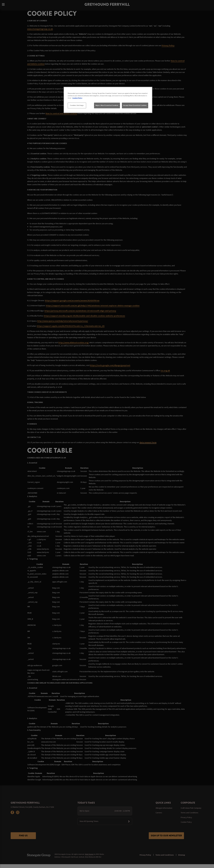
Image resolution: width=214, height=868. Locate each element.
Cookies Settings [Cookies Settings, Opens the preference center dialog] (77, 105)
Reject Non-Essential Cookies (107, 105)
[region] (108, 100)
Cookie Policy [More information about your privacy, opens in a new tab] (77, 98)
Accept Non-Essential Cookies (135, 105)
